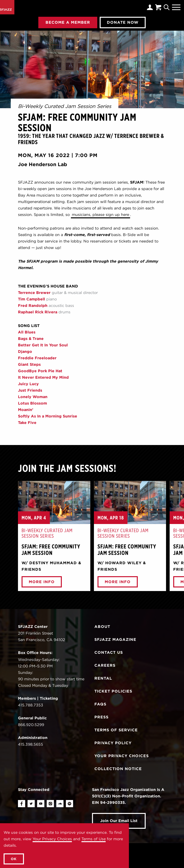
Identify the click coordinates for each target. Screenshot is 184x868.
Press (101, 717)
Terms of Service (116, 730)
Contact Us (109, 652)
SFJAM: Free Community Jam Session (52, 550)
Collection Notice (118, 769)
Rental (103, 678)
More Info (42, 582)
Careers (105, 665)
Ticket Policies (113, 691)
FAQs (100, 704)
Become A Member (68, 22)
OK (14, 859)
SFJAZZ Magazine (115, 640)
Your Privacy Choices (52, 839)
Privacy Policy (113, 743)
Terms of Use (94, 839)
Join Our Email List (119, 821)
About (102, 627)
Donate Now (123, 22)
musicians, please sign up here (101, 215)
